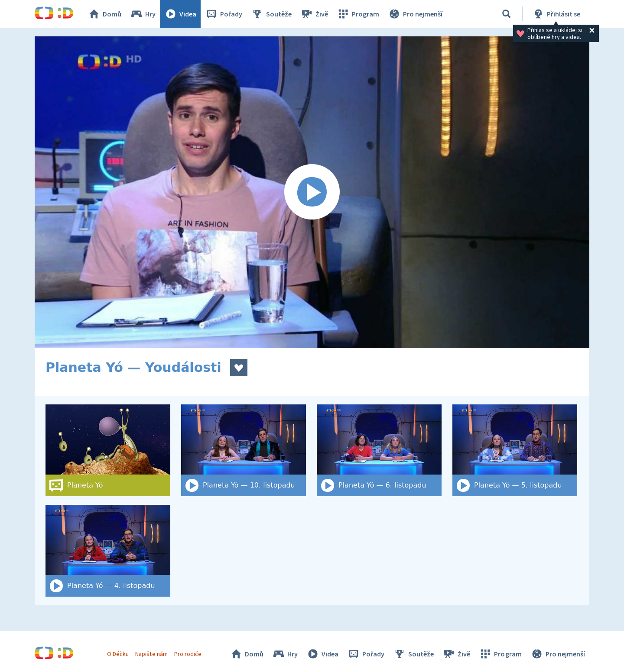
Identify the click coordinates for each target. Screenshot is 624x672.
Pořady (224, 14)
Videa (180, 14)
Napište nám (151, 654)
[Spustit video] (312, 192)
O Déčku (118, 654)
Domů (104, 14)
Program (358, 14)
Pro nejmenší (415, 14)
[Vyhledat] (507, 14)
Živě (314, 14)
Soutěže (271, 14)
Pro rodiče (188, 654)
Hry (143, 14)
